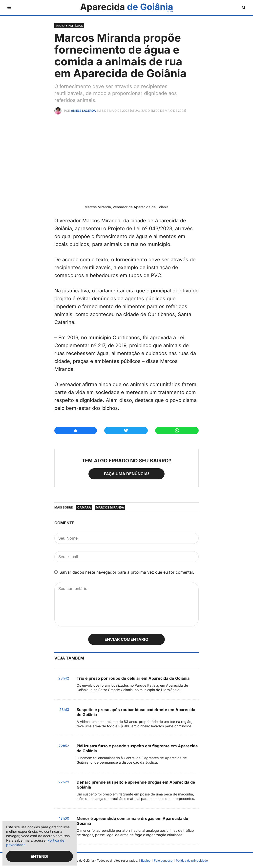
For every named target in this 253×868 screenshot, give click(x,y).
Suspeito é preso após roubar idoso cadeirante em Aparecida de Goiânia (136, 712)
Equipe (146, 860)
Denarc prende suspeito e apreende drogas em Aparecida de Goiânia (136, 785)
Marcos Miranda (110, 507)
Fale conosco (163, 860)
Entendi (40, 856)
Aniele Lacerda (83, 111)
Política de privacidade (192, 860)
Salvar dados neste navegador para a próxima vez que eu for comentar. (127, 572)
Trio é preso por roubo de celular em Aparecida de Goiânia (133, 678)
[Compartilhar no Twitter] (126, 431)
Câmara (84, 507)
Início (60, 26)
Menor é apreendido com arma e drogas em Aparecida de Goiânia (132, 821)
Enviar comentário (127, 639)
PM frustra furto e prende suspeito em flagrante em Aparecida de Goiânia (137, 748)
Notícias (76, 26)
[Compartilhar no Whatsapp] (177, 431)
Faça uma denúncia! (126, 474)
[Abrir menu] (9, 7)
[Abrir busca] (244, 8)
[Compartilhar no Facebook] (76, 431)
